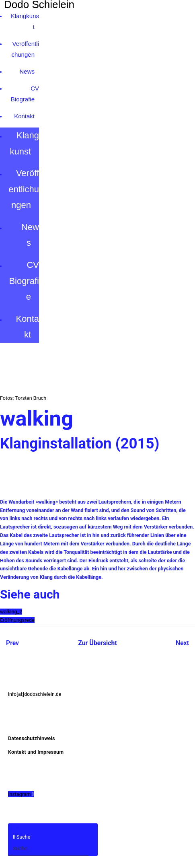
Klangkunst (24, 143)
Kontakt (24, 116)
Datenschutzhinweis (32, 738)
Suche (15, 827)
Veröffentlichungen (24, 189)
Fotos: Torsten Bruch (23, 398)
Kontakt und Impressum (36, 752)
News (27, 71)
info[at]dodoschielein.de (35, 694)
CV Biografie (24, 281)
